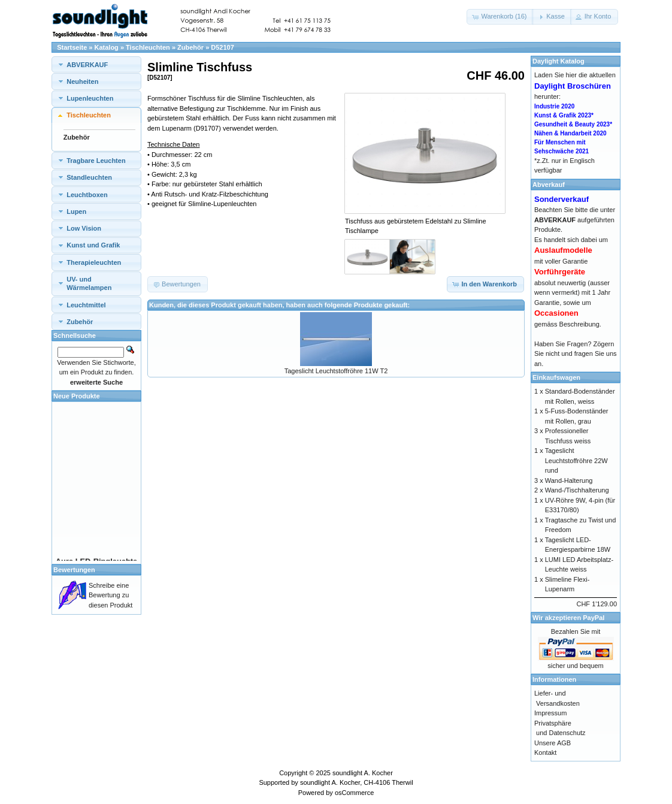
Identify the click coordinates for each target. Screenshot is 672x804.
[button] (500, 17)
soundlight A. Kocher (363, 773)
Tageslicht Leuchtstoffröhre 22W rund (576, 460)
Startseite (72, 47)
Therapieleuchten (94, 262)
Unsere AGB (553, 743)
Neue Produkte (77, 396)
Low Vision (84, 228)
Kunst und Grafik (93, 245)
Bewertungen (74, 570)
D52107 (223, 47)
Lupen (76, 211)
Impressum (550, 713)
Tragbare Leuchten (96, 161)
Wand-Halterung (569, 480)
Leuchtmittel (86, 305)
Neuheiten (82, 81)
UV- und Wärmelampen (89, 283)
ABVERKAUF (87, 65)
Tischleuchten (148, 47)
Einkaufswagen (556, 377)
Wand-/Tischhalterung (577, 490)
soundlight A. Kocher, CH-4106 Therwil (357, 782)
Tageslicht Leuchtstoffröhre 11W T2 (336, 371)
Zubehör (190, 47)
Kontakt (545, 752)
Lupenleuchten (90, 98)
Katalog (107, 47)
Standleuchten (89, 177)
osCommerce (354, 793)
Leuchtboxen (87, 195)
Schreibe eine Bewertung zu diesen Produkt (111, 595)
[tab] (96, 64)
